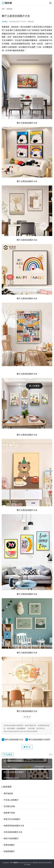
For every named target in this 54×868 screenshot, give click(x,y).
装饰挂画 (31, 22)
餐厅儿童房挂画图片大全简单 (39, 740)
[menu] (50, 3)
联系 (29, 865)
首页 (3, 9)
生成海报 (8, 755)
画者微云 (5, 22)
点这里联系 (21, 728)
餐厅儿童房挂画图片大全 (14, 740)
